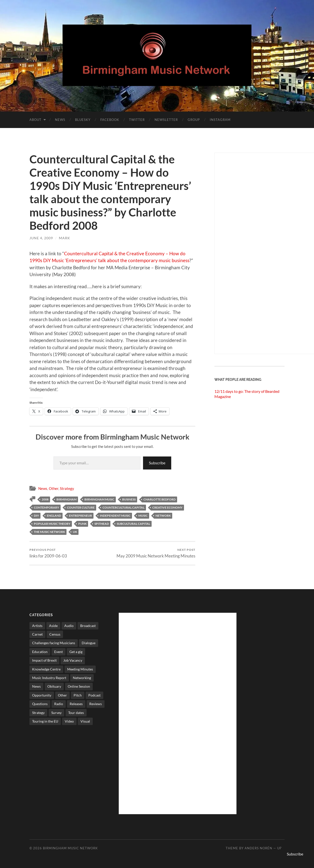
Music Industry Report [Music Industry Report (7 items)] (49, 678)
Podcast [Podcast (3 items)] (94, 695)
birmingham (66, 499)
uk (75, 532)
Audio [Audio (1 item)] (69, 626)
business (129, 499)
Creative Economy (167, 507)
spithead (102, 524)
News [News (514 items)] (36, 686)
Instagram (220, 120)
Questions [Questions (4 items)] (40, 704)
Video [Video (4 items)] (69, 721)
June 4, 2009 (41, 238)
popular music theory (52, 524)
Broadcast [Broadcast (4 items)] (88, 626)
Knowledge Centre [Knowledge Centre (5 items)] (46, 669)
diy (36, 516)
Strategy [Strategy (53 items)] (38, 713)
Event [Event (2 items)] (59, 652)
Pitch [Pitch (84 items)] (78, 695)
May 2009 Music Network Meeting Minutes (156, 553)
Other (54, 488)
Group (194, 120)
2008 (45, 499)
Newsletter (166, 120)
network (163, 516)
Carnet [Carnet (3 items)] (37, 634)
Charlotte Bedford (160, 499)
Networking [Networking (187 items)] (82, 678)
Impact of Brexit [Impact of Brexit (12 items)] (44, 660)
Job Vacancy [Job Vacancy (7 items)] (73, 660)
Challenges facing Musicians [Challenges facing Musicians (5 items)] (54, 643)
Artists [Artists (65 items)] (37, 626)
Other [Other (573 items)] (62, 695)
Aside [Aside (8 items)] (53, 626)
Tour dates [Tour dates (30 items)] (76, 713)
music (143, 516)
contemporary (46, 507)
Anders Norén (258, 848)
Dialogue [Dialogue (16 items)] (89, 643)
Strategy (67, 488)
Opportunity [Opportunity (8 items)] (42, 695)
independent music (115, 516)
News (60, 120)
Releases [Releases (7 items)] (76, 704)
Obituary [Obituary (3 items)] (54, 686)
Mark (65, 238)
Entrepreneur (80, 516)
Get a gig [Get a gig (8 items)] (76, 652)
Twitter (137, 120)
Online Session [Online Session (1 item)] (79, 686)
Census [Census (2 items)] (55, 634)
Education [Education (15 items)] (40, 652)
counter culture (81, 507)
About (35, 120)
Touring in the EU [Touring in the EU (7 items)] (45, 721)
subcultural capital (133, 524)
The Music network (49, 532)
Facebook (110, 120)
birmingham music (99, 499)
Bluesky (83, 120)
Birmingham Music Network (70, 848)
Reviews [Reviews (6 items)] (96, 704)
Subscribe (157, 463)
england (54, 516)
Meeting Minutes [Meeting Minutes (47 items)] (80, 669)
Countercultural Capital (124, 507)
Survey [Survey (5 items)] (56, 713)
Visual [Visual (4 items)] (85, 721)
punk (82, 524)
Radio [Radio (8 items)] (59, 704)
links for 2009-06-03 (48, 553)
